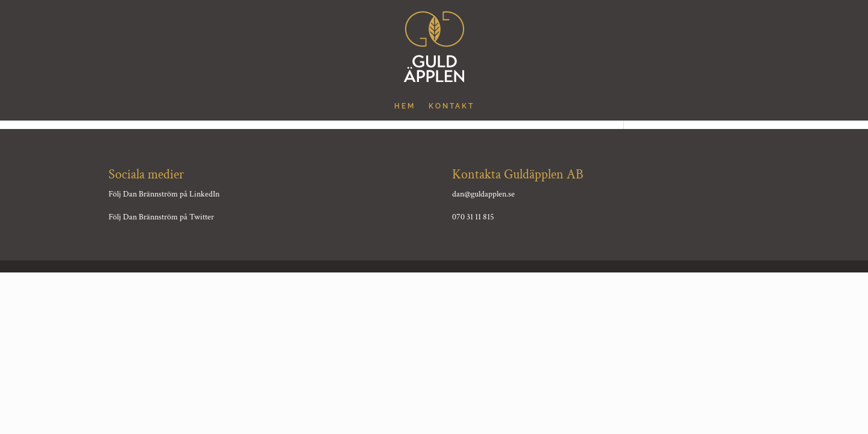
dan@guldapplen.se (483, 194)
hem (405, 106)
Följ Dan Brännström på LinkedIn (164, 194)
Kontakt (451, 106)
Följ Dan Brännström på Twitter (161, 217)
